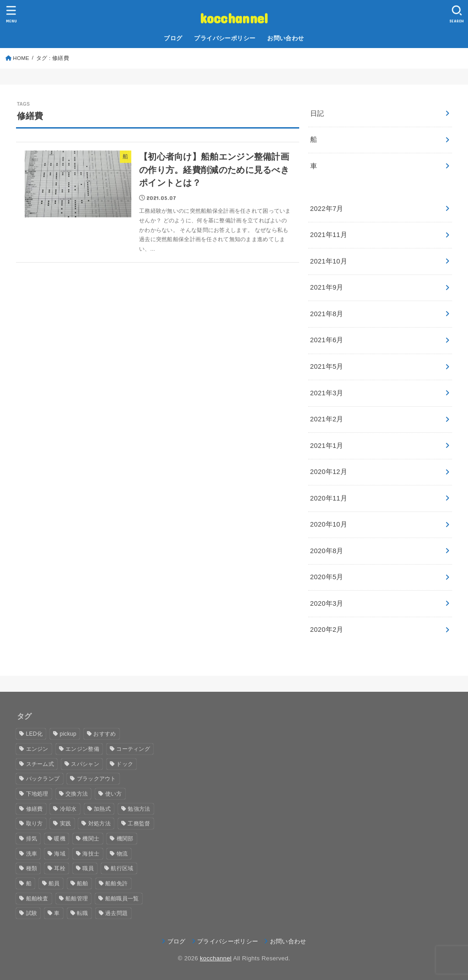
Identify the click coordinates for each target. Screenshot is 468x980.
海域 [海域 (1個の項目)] (60, 854)
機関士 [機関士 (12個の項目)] (91, 839)
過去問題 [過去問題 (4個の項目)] (116, 913)
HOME (21, 58)
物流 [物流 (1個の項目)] (122, 854)
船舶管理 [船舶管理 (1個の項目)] (77, 899)
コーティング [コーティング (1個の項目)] (133, 749)
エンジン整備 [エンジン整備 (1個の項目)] (82, 749)
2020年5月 (327, 577)
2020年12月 (329, 472)
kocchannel (234, 18)
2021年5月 (327, 366)
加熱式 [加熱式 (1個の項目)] (102, 809)
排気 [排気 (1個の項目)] (32, 839)
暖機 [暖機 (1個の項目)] (60, 839)
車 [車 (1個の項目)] (57, 913)
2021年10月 (329, 261)
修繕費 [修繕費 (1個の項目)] (35, 809)
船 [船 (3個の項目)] (29, 883)
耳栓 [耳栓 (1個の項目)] (60, 868)
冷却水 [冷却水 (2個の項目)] (68, 809)
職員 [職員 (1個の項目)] (88, 868)
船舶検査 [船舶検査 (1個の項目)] (37, 899)
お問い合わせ (285, 38)
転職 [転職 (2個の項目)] (83, 913)
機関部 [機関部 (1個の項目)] (125, 839)
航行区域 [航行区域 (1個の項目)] (122, 868)
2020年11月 (329, 498)
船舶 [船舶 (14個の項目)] (83, 883)
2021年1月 (327, 446)
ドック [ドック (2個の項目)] (125, 764)
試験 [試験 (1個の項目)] (32, 913)
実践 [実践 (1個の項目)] (66, 824)
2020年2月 (327, 630)
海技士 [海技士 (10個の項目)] (91, 854)
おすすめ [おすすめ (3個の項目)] (105, 734)
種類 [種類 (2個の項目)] (32, 868)
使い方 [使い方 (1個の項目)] (114, 794)
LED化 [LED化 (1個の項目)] (35, 734)
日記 (317, 113)
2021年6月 (327, 340)
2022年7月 (327, 209)
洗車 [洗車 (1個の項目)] (32, 854)
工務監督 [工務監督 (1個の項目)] (139, 824)
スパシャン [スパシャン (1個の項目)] (85, 764)
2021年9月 (327, 287)
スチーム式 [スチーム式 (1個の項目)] (40, 764)
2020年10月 (329, 524)
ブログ (173, 38)
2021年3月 (327, 393)
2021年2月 (327, 419)
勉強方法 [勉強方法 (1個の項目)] (139, 809)
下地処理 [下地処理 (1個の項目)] (37, 794)
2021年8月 (327, 314)
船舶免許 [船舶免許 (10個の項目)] (116, 883)
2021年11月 (329, 235)
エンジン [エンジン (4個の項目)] (37, 749)
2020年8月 (327, 551)
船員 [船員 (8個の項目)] (54, 883)
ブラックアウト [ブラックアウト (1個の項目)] (97, 779)
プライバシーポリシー (225, 38)
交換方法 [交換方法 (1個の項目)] (77, 794)
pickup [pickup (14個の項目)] (68, 734)
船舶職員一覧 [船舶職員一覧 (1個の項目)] (122, 899)
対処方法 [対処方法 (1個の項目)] (100, 824)
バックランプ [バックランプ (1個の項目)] (43, 779)
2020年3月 (327, 603)
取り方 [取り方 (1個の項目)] (35, 824)
